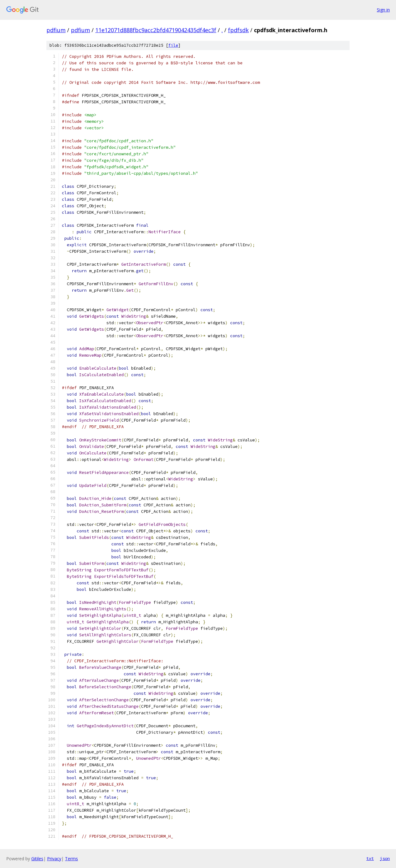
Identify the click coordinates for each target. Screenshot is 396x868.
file (173, 45)
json (385, 858)
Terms (71, 859)
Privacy (54, 859)
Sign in (383, 10)
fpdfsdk (238, 30)
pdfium (56, 30)
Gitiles (37, 859)
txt (370, 858)
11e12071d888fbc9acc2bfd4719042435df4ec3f (156, 30)
